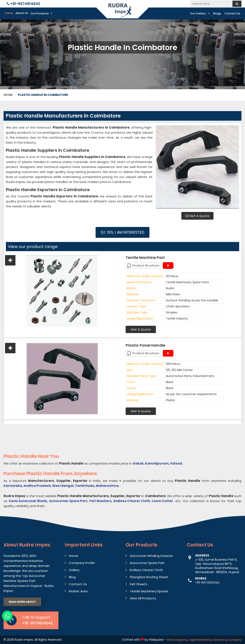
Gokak (138, 463)
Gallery (74, 570)
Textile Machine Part (145, 258)
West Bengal (63, 486)
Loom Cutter (162, 501)
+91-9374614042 (23, 4)
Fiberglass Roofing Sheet (149, 577)
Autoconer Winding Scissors (151, 556)
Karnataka (13, 486)
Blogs (217, 13)
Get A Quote (197, 216)
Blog (72, 577)
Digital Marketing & (201, 640)
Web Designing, (177, 640)
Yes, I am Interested (123, 232)
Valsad (176, 463)
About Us (22, 13)
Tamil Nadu (85, 486)
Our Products (42, 13)
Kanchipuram (157, 463)
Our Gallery (200, 13)
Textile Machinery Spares (149, 591)
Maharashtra (107, 486)
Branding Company (228, 640)
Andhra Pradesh (37, 486)
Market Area (78, 591)
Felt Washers (100, 501)
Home (9, 13)
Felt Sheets (139, 584)
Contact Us (232, 13)
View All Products (143, 598)
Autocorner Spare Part (68, 501)
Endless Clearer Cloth (132, 501)
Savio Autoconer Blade (28, 501)
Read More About (22, 602)
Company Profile (82, 563)
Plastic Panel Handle (145, 345)
